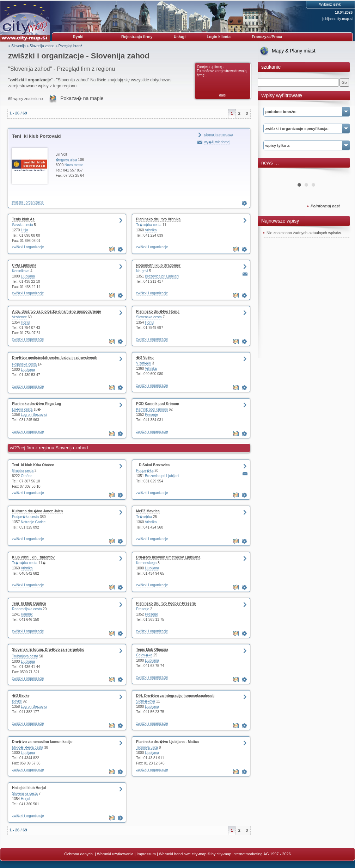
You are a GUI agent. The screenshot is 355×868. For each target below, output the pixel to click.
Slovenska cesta (149, 317)
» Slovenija (17, 46)
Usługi (180, 37)
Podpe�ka (145, 471)
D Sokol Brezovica (153, 465)
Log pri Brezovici (34, 415)
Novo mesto (74, 165)
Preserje (151, 415)
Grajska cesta (23, 471)
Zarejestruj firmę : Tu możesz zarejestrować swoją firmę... (222, 71)
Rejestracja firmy (137, 37)
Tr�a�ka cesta (149, 225)
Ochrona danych (79, 854)
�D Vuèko (145, 358)
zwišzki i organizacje (28, 202)
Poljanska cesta (24, 364)
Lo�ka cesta (22, 409)
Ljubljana (28, 276)
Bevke (17, 701)
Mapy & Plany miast (294, 51)
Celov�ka (144, 655)
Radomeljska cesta (27, 609)
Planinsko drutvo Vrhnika (158, 219)
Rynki (78, 37)
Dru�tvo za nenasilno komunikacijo (42, 742)
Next (340, 173)
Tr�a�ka (144, 517)
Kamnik (27, 614)
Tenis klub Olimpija (152, 650)
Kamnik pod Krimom (152, 409)
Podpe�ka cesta (25, 517)
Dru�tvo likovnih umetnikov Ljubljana (168, 557)
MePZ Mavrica (148, 511)
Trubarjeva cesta (25, 656)
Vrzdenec (19, 317)
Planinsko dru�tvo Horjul (158, 311)
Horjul (25, 322)
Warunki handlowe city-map (183, 854)
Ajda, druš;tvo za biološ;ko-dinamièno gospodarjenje (56, 311)
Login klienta (219, 37)
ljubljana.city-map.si (337, 19)
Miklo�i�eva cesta (27, 747)
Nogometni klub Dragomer (158, 265)
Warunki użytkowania (115, 854)
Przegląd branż (70, 46)
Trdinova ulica (147, 747)
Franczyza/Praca (267, 37)
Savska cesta (22, 225)
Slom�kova (146, 701)
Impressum (146, 854)
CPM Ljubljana (24, 265)
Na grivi (142, 271)
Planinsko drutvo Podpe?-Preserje (166, 603)
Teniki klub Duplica (29, 603)
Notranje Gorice (33, 522)
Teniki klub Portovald (36, 136)
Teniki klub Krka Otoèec (33, 465)
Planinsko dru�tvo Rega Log (36, 404)
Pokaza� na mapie (82, 98)
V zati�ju (144, 363)
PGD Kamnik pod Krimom (158, 404)
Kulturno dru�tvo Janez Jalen (37, 511)
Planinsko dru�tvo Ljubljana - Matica (167, 742)
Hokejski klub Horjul (29, 788)
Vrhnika (151, 230)
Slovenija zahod (42, 46)
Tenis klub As (23, 219)
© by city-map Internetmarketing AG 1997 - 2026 (249, 854)
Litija (25, 230)
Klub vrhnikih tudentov (33, 557)
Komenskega (146, 563)
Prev (272, 173)
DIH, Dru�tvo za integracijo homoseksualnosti (175, 696)
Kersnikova (21, 271)
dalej (223, 95)
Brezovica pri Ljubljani (162, 276)
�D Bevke (21, 696)
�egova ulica (66, 160)
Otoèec (26, 476)
